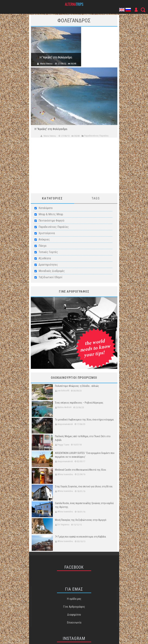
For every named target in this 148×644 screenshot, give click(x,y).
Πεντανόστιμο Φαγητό (51, 221)
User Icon (136, 10)
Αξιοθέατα (45, 258)
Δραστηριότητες (48, 265)
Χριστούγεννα (47, 233)
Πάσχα (42, 246)
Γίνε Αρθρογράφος (74, 607)
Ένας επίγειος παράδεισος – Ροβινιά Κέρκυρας (79, 403)
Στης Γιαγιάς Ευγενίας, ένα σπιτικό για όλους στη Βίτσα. (84, 486)
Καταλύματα (46, 208)
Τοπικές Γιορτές (48, 252)
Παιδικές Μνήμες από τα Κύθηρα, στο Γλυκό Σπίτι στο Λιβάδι (83, 438)
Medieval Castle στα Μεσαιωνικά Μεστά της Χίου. (81, 470)
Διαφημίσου (74, 615)
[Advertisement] (74, 168)
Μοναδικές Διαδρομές (52, 271)
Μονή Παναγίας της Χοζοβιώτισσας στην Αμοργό (81, 520)
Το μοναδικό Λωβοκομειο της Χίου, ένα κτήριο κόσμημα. (85, 420)
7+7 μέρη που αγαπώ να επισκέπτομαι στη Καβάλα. (81, 537)
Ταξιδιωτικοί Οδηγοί (50, 277)
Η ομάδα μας (74, 599)
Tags (96, 198)
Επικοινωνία (74, 623)
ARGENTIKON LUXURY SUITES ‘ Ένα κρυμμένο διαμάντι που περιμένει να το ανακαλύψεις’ (85, 455)
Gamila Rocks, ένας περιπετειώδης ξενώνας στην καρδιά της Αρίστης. (84, 505)
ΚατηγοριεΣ (52, 198)
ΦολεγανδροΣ (74, 20)
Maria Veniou (46, 64)
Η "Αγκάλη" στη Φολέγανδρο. (56, 57)
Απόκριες (44, 239)
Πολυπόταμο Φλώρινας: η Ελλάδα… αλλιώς (77, 386)
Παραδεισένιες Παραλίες (54, 227)
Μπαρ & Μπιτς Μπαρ (51, 214)
